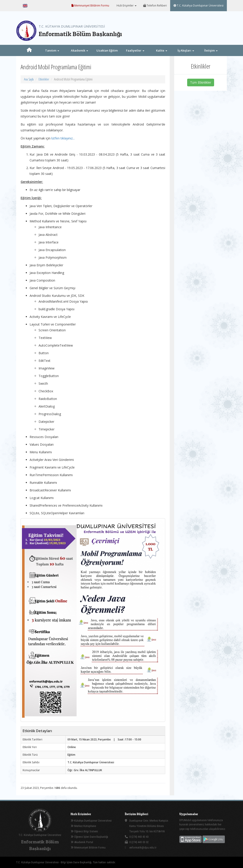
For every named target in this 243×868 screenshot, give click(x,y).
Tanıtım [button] (52, 50)
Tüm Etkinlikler (201, 82)
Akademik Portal (82, 842)
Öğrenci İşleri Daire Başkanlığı (89, 837)
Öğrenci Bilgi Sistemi (84, 831)
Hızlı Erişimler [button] (126, 5)
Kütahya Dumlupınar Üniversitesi (91, 821)
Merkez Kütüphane (83, 826)
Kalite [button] (162, 50)
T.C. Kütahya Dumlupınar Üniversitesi (199, 5)
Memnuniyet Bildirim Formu (90, 5)
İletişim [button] (211, 50)
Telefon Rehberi (155, 5)
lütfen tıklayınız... (63, 138)
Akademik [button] (79, 50)
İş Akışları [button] (186, 50)
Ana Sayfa (29, 79)
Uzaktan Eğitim (107, 50)
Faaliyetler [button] (135, 50)
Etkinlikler (44, 79)
